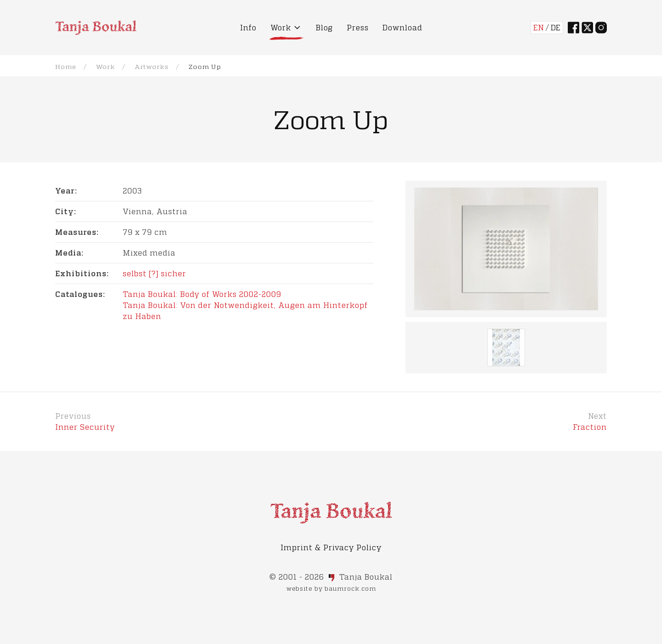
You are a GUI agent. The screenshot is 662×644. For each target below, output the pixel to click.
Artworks (152, 66)
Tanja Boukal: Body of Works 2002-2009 (202, 294)
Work (106, 66)
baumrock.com (350, 588)
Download (402, 27)
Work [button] (286, 28)
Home (66, 66)
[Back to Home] (96, 28)
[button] (506, 249)
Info (248, 27)
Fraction (590, 427)
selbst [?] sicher (154, 273)
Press (358, 27)
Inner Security (85, 427)
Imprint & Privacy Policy (331, 547)
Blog (324, 27)
